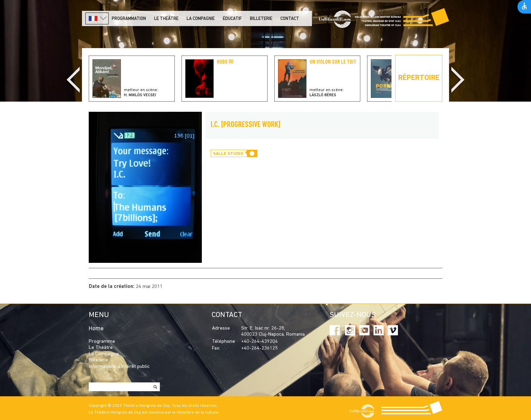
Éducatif (232, 19)
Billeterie (261, 19)
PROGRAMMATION (129, 19)
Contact (290, 19)
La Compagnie (201, 19)
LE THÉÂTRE (166, 19)
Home (96, 329)
